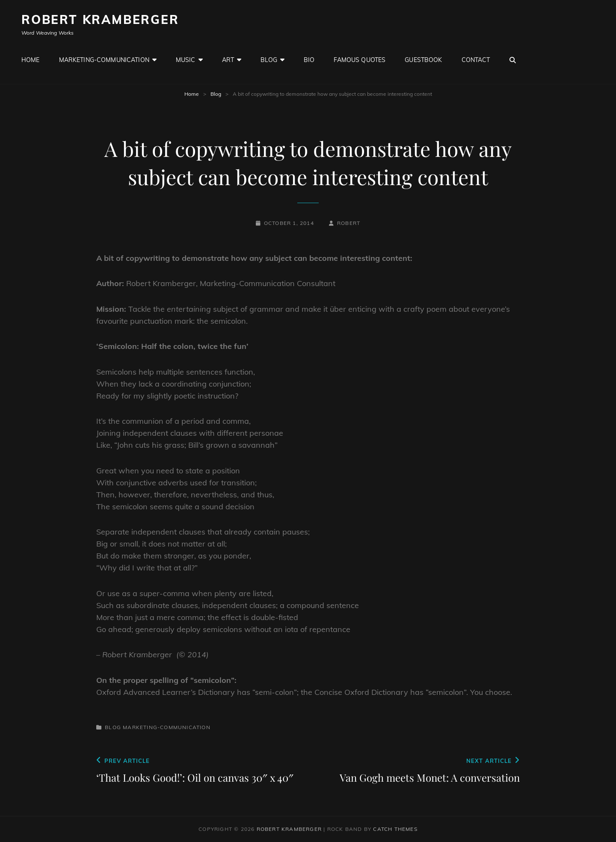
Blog (269, 60)
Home (31, 60)
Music (186, 60)
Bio (309, 60)
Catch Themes (395, 829)
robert (349, 223)
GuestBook (423, 60)
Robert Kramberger (100, 19)
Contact (476, 60)
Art (228, 60)
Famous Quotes (360, 60)
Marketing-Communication (104, 60)
